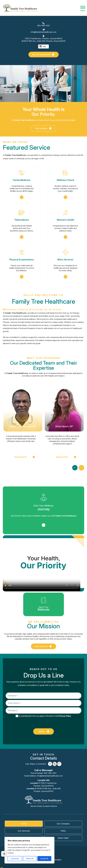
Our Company (63, 824)
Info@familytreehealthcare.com (43, 32)
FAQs (63, 831)
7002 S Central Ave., (43, 38)
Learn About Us (43, 646)
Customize (15, 859)
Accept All (44, 859)
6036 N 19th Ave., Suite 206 (43, 790)
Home (24, 824)
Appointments (25, 457)
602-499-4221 (43, 26)
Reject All (30, 859)
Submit (44, 731)
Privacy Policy (65, 716)
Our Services (24, 831)
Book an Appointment (43, 55)
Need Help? (63, 838)
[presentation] (42, 723)
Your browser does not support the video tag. (43, 563)
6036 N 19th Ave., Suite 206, (44, 41)
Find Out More (43, 128)
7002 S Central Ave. (43, 785)
